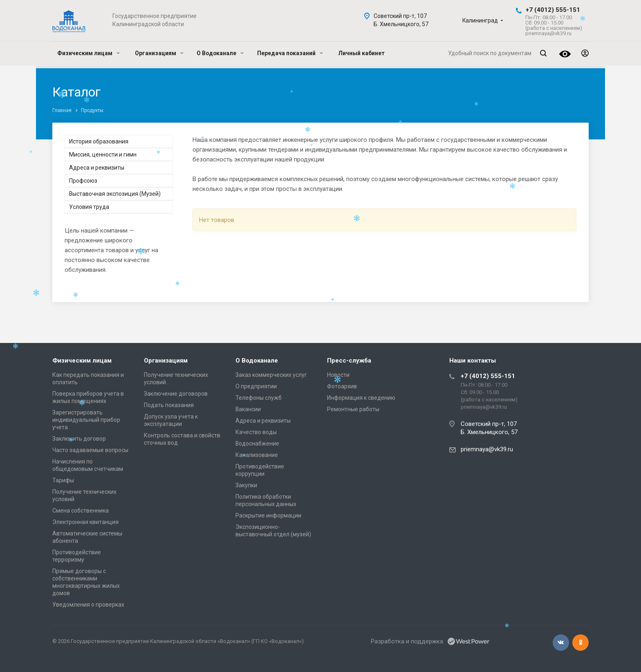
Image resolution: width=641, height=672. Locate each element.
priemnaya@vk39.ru (487, 449)
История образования (99, 141)
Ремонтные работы (353, 409)
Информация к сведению (361, 398)
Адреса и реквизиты (97, 168)
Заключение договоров (176, 394)
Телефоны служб (259, 398)
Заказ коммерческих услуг (271, 375)
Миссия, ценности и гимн (103, 155)
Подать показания (169, 405)
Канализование (257, 455)
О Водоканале (220, 53)
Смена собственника (81, 511)
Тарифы (63, 480)
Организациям (159, 53)
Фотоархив (342, 386)
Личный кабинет (361, 53)
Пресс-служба (349, 361)
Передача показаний (290, 53)
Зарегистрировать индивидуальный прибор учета (86, 420)
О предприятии (256, 386)
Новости (338, 375)
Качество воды (256, 432)
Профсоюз (83, 181)
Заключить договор (79, 439)
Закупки (246, 485)
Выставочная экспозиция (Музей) (115, 194)
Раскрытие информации (268, 515)
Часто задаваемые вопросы (90, 450)
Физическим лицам (89, 53)
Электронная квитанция (85, 522)
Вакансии (248, 409)
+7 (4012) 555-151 (553, 10)
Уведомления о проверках (88, 605)
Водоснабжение (257, 444)
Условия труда (89, 207)
